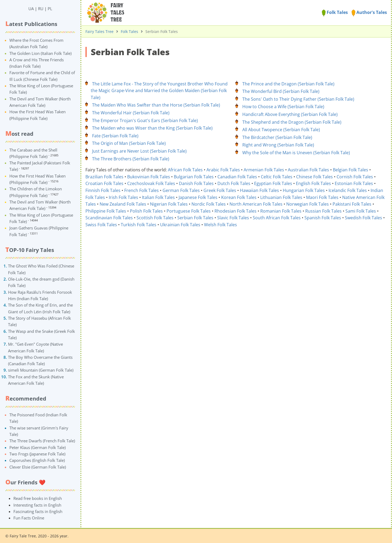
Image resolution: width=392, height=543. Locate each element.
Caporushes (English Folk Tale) (37, 460)
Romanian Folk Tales (281, 211)
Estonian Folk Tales (354, 183)
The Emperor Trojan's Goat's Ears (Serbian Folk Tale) (145, 120)
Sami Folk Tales (361, 211)
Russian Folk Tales (323, 211)
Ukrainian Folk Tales (180, 225)
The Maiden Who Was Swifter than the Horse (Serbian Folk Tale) (156, 105)
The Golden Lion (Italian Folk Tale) (40, 53)
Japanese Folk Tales (198, 197)
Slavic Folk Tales (233, 218)
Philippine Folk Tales (106, 211)
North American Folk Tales (256, 204)
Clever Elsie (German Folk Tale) (38, 467)
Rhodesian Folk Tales (235, 211)
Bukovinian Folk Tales (149, 177)
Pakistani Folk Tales (352, 204)
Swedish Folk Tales (363, 218)
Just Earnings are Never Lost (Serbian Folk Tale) (139, 151)
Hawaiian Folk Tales (259, 190)
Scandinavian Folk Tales (109, 218)
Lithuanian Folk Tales (281, 197)
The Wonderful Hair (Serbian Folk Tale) (131, 113)
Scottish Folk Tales (155, 218)
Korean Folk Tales (239, 197)
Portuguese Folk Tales (189, 211)
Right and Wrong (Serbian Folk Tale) (278, 145)
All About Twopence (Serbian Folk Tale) (281, 130)
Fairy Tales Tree (99, 31)
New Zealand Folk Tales (123, 204)
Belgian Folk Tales (350, 170)
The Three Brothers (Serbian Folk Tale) (131, 159)
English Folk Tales (313, 183)
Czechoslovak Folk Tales (151, 183)
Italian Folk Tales (158, 197)
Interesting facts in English (37, 505)
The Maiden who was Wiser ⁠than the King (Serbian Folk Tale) (152, 128)
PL (50, 9)
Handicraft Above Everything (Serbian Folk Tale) (290, 114)
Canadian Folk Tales (237, 177)
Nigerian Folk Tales (169, 204)
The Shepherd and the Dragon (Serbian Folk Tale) (292, 122)
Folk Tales (335, 12)
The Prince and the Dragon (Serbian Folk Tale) (288, 84)
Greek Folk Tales (220, 190)
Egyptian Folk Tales (273, 183)
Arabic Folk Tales (223, 170)
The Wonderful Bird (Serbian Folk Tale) (281, 91)
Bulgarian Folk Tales (194, 177)
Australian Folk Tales (308, 170)
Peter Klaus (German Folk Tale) (37, 447)
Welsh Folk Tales (221, 225)
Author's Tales (369, 12)
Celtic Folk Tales (277, 177)
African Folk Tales (185, 170)
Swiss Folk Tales (101, 225)
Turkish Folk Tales (139, 225)
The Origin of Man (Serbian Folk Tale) (129, 143)
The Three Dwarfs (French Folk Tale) (42, 441)
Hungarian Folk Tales (304, 190)
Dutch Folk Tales (234, 183)
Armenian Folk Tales (264, 170)
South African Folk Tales (277, 218)
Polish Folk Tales (146, 211)
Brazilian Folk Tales (104, 177)
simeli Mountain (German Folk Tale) (41, 370)
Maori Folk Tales (322, 197)
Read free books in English (38, 498)
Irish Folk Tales (123, 197)
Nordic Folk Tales (209, 204)
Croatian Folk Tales (104, 183)
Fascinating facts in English (38, 511)
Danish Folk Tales (196, 183)
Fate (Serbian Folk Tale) (115, 136)
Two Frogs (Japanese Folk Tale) (37, 454)
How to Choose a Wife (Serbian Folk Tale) (283, 107)
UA (31, 9)
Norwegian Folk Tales (308, 204)
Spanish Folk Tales (323, 218)
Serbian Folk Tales (195, 218)
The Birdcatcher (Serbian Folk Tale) (277, 137)
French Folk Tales (142, 190)
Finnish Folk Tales (103, 190)
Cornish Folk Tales (355, 177)
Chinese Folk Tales (314, 177)
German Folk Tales (181, 190)
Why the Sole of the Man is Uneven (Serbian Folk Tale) (296, 153)
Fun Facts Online (29, 518)
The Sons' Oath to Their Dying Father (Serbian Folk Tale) (298, 99)
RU (41, 9)
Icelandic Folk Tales (348, 190)
